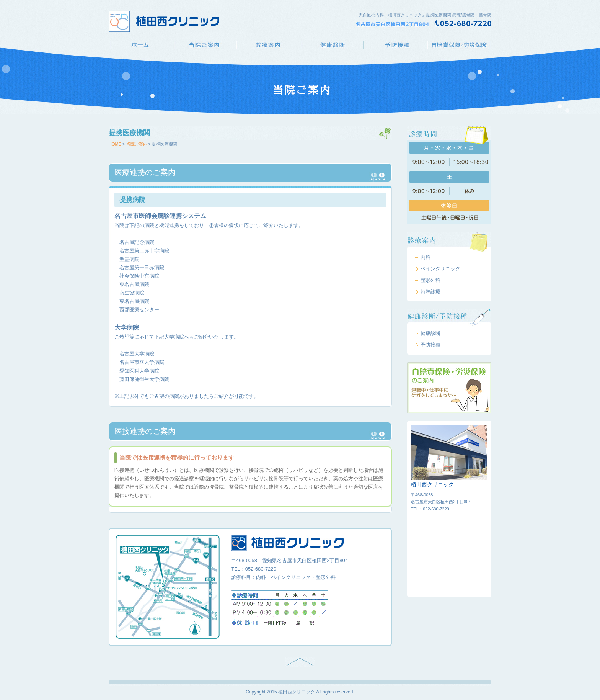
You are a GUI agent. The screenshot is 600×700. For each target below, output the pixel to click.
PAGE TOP (300, 662)
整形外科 (430, 280)
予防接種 (395, 45)
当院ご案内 (204, 45)
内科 (426, 257)
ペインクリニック (440, 269)
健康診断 (332, 45)
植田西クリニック (141, 45)
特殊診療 (430, 292)
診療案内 (268, 45)
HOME (115, 144)
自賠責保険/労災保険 (459, 45)
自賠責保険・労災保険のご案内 (449, 388)
